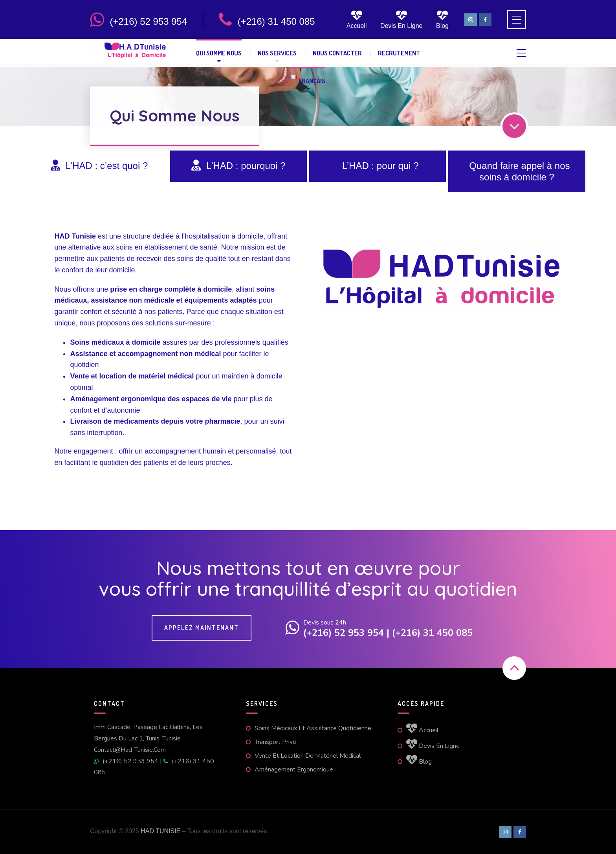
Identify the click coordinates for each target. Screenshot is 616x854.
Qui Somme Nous (219, 53)
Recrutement (399, 53)
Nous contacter (337, 53)
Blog (442, 19)
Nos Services (277, 53)
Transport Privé (275, 742)
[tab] (99, 166)
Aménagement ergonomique (294, 770)
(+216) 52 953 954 (127, 761)
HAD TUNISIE (160, 831)
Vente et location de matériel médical (308, 756)
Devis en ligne (401, 19)
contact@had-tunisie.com (130, 750)
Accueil (357, 19)
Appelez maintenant (202, 628)
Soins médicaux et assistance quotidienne (313, 728)
